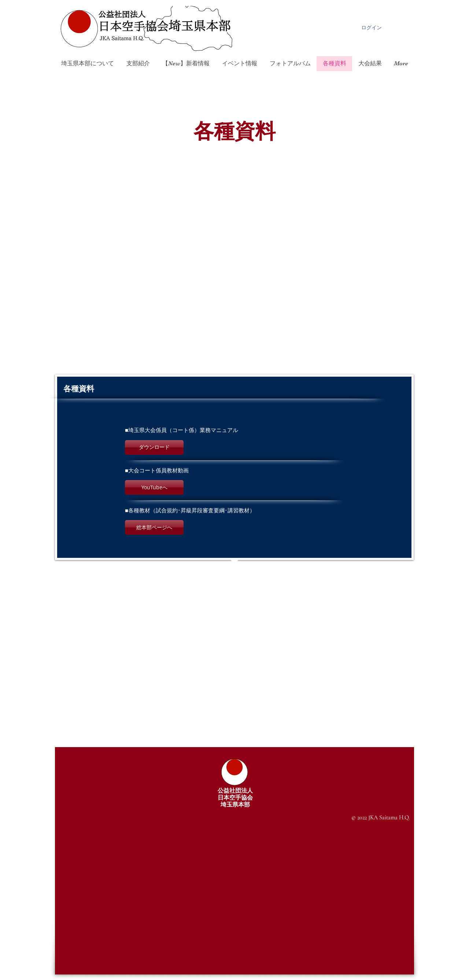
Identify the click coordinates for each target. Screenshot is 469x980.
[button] (154, 447)
